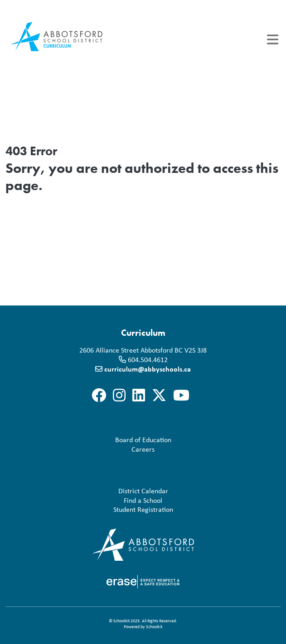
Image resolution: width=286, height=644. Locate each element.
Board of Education (90, 440)
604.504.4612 (148, 359)
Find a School (86, 500)
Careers (82, 449)
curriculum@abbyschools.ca (148, 369)
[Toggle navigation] (273, 40)
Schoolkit (154, 627)
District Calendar (89, 491)
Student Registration (91, 509)
